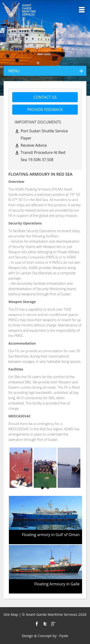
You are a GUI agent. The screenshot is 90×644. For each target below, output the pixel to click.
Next (77, 469)
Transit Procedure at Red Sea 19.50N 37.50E (43, 156)
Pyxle (64, 636)
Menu (82, 10)
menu (47, 71)
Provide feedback (45, 110)
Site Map (11, 614)
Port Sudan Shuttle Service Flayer (44, 134)
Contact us (45, 97)
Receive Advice (34, 145)
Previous (13, 469)
